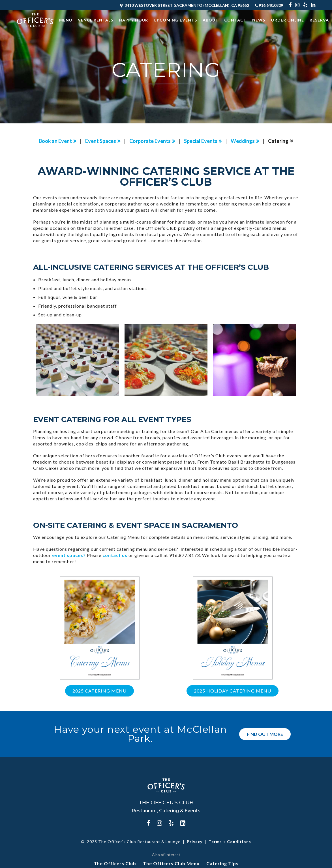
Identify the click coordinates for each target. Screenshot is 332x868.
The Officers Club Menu (171, 863)
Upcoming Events (175, 20)
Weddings (243, 141)
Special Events (201, 141)
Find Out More (265, 734)
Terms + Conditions (230, 842)
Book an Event (55, 141)
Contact (235, 20)
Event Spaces (101, 141)
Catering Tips (222, 863)
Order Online (287, 20)
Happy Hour (133, 20)
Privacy (195, 842)
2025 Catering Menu (99, 691)
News (259, 20)
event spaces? (69, 555)
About (211, 20)
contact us (115, 555)
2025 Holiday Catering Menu (233, 691)
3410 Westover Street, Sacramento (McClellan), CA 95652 (184, 5)
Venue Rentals (96, 20)
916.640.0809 (269, 5)
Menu (66, 20)
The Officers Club (115, 863)
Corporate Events (150, 141)
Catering (278, 141)
